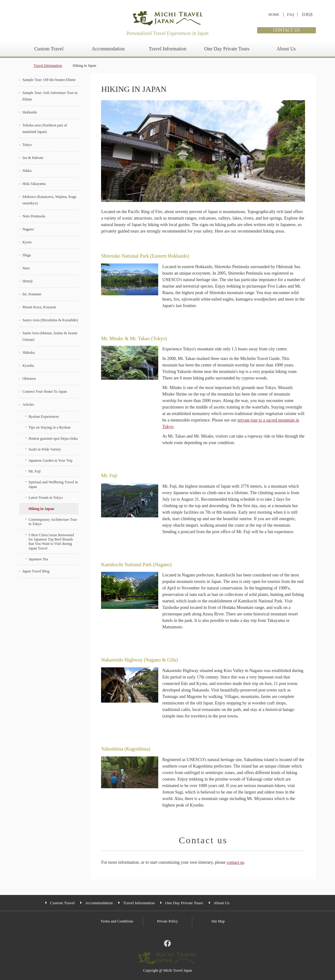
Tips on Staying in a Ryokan (49, 427)
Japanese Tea (38, 559)
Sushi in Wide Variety (45, 449)
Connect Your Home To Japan (45, 392)
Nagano (28, 229)
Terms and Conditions (117, 921)
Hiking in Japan (41, 509)
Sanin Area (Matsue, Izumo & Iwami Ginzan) (50, 336)
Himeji (27, 281)
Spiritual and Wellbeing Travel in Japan (53, 484)
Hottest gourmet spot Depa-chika (53, 439)
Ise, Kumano (32, 294)
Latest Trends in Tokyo (46, 498)
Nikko (27, 171)
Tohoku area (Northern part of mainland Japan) (45, 128)
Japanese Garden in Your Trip (50, 460)
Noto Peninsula (34, 216)
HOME (274, 15)
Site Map (218, 921)
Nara (26, 268)
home (21, 66)
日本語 (307, 15)
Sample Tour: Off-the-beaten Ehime (49, 80)
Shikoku (28, 353)
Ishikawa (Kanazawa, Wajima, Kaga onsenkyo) (49, 200)
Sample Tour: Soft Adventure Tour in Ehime (50, 96)
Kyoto (27, 242)
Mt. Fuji (34, 471)
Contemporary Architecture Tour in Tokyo (53, 522)
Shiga (26, 255)
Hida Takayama (34, 184)
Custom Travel (49, 49)
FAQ (290, 15)
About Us (286, 49)
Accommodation (108, 49)
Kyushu (28, 366)
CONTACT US (286, 30)
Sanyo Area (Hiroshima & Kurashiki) (50, 320)
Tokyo (27, 145)
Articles (28, 404)
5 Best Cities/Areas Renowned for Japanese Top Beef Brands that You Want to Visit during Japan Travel (51, 542)
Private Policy (167, 921)
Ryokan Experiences (44, 417)
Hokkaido (30, 112)
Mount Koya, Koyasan (39, 307)
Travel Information (167, 49)
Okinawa (29, 379)
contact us (235, 862)
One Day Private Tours (227, 49)
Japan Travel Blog (36, 571)
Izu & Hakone (33, 158)
